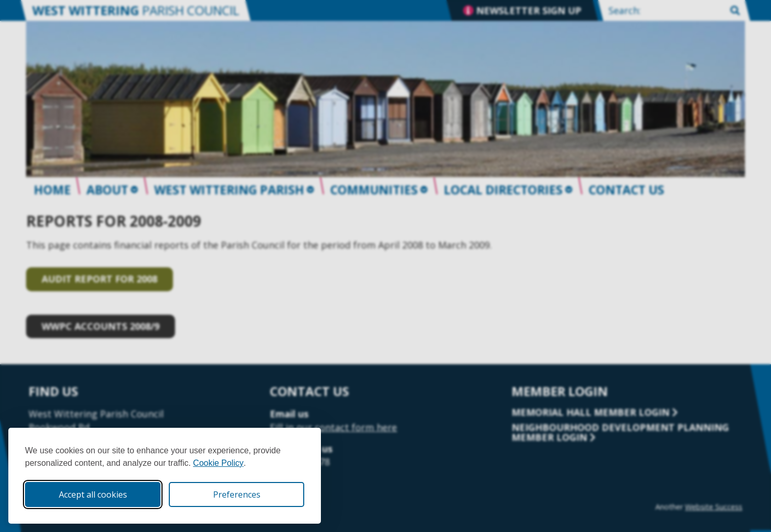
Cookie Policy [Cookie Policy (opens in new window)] (219, 463)
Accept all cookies (93, 494)
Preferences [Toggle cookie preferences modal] (237, 494)
